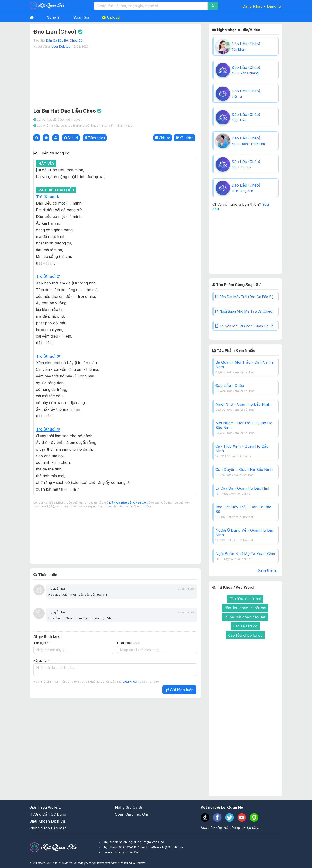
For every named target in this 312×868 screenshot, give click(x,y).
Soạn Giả (81, 17)
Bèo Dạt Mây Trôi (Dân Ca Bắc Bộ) (247, 297)
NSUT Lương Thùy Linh (248, 144)
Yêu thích (185, 138)
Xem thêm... (268, 570)
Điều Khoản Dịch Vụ (47, 821)
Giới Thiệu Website (45, 807)
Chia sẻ (163, 138)
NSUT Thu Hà (241, 167)
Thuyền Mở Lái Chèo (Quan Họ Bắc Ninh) (247, 326)
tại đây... (254, 827)
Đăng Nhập (253, 6)
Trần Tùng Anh (242, 191)
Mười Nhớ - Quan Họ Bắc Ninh (243, 404)
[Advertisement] (115, 76)
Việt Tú (237, 96)
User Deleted (61, 46)
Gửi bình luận (179, 690)
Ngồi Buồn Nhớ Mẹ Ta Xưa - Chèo (246, 554)
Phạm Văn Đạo (129, 852)
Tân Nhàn (239, 49)
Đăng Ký (274, 6)
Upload (111, 17)
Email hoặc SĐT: (129, 643)
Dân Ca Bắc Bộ (57, 40)
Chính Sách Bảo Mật (48, 828)
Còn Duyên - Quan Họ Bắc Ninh (244, 470)
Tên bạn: (41, 643)
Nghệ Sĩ (53, 17)
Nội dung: (42, 660)
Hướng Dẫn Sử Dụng (48, 814)
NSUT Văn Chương (245, 73)
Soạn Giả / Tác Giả (131, 814)
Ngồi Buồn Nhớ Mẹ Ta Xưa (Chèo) (247, 311)
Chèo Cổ (76, 40)
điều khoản (131, 681)
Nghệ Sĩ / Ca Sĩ (129, 807)
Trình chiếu (95, 138)
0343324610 (128, 847)
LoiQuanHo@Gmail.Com (166, 847)
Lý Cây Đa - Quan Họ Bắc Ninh (243, 488)
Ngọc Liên (239, 120)
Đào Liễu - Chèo (230, 386)
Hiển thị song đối (55, 153)
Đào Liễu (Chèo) (246, 44)
